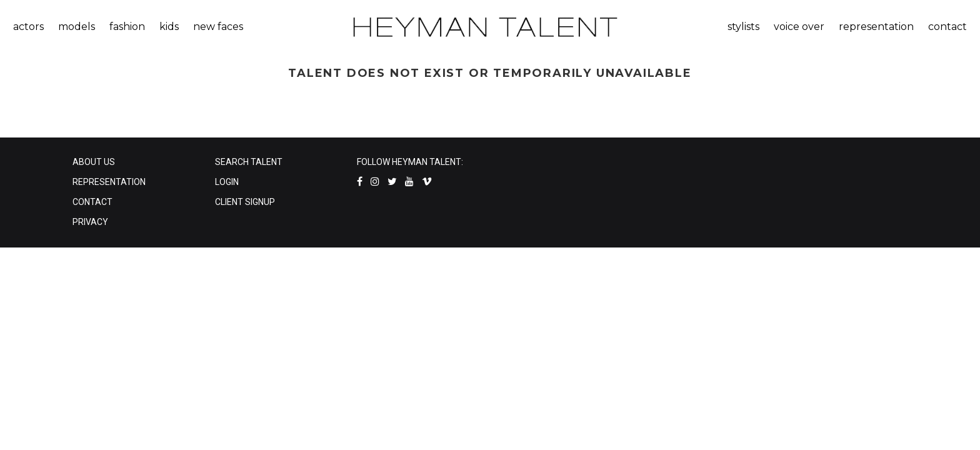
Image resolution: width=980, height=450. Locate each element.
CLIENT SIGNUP (245, 202)
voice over (799, 27)
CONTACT (92, 202)
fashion (127, 27)
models (77, 27)
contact (947, 27)
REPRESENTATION (109, 182)
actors (28, 27)
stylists (743, 27)
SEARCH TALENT (249, 162)
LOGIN (227, 182)
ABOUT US (94, 162)
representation (876, 27)
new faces (218, 27)
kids (169, 27)
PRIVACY (90, 222)
